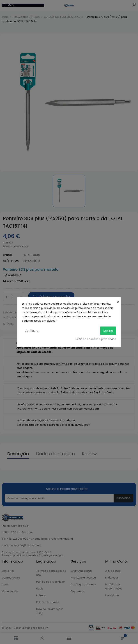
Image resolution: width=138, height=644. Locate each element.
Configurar (32, 331)
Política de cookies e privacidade (96, 339)
